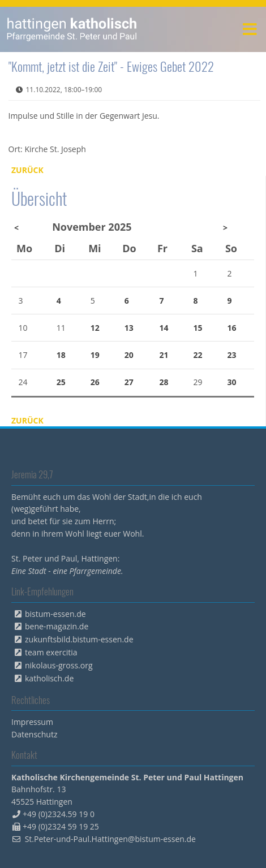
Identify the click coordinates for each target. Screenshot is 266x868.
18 (61, 355)
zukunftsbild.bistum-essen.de (79, 639)
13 (129, 328)
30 (232, 382)
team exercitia (51, 652)
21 (164, 355)
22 (198, 355)
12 (95, 328)
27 (129, 382)
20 (129, 355)
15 (198, 328)
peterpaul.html (72, 29)
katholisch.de (49, 678)
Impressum (32, 722)
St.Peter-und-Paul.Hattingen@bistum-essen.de (110, 839)
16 (232, 328)
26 (95, 382)
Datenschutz (34, 734)
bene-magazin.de (57, 626)
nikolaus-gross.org (59, 665)
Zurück (27, 170)
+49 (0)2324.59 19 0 (59, 814)
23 (232, 355)
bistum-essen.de (55, 614)
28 (164, 382)
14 (164, 328)
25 (61, 382)
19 (95, 355)
